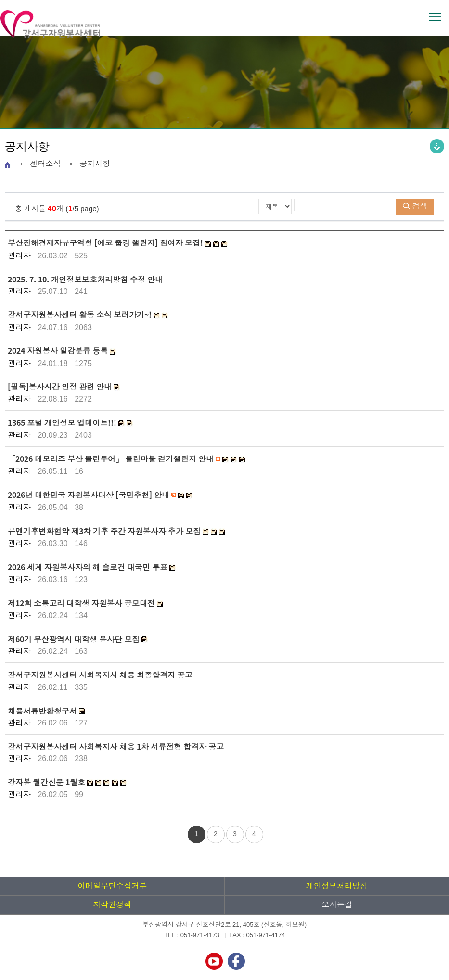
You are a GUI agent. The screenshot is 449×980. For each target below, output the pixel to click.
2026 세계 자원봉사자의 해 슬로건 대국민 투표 (89, 567)
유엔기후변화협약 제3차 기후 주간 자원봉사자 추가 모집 (105, 531)
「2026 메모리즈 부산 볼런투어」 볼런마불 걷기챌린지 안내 (112, 458)
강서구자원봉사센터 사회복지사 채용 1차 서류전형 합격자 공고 (116, 746)
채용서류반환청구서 (43, 711)
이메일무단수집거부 (112, 886)
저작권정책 (112, 905)
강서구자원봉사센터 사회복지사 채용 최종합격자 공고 (100, 675)
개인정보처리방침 (337, 886)
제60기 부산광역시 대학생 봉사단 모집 (75, 639)
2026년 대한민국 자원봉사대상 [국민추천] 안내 (90, 495)
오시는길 (337, 905)
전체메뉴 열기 (435, 17)
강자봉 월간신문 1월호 (47, 782)
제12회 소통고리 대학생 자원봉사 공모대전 (82, 603)
